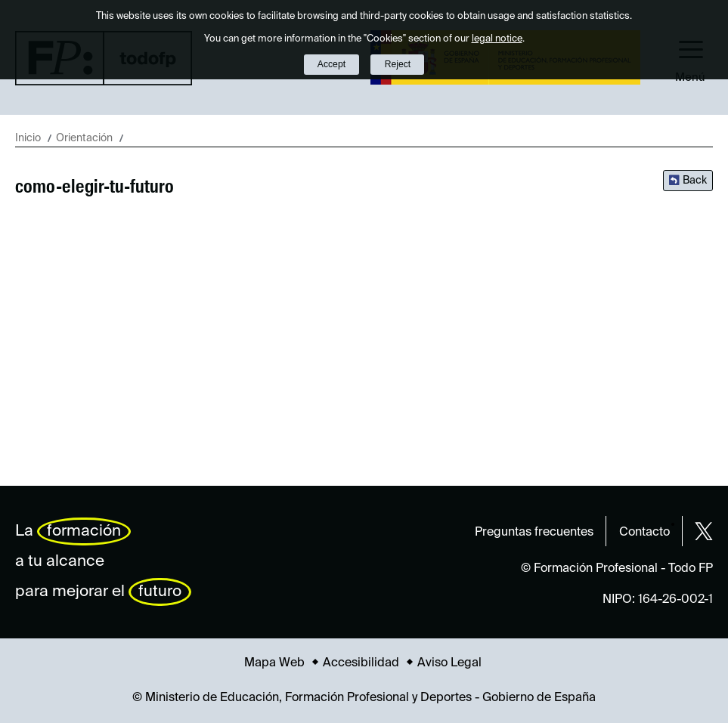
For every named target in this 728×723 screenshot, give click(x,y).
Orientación (84, 138)
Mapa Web (274, 663)
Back (695, 181)
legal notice (497, 39)
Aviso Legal (449, 663)
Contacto (644, 533)
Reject (398, 64)
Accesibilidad (361, 663)
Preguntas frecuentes (534, 533)
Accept (331, 64)
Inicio (28, 138)
